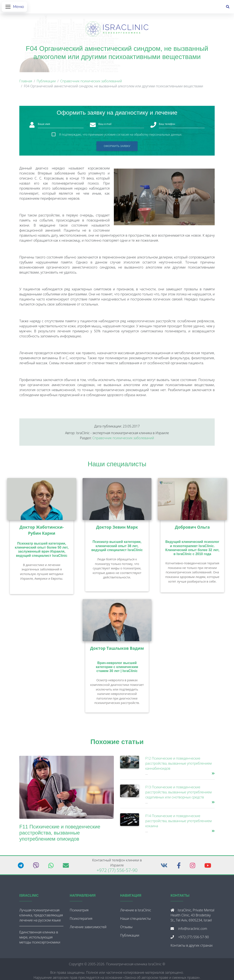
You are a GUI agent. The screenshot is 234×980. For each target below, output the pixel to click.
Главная (26, 83)
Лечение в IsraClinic (136, 912)
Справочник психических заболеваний (91, 83)
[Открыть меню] (14, 8)
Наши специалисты (117, 466)
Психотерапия (81, 920)
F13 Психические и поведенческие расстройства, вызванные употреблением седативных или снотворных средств (179, 794)
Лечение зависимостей (88, 929)
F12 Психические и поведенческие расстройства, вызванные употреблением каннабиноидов (179, 765)
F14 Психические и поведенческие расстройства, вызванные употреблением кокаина (179, 823)
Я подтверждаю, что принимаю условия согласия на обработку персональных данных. (121, 136)
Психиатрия (79, 912)
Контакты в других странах (192, 947)
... (147, 775)
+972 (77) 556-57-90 (117, 872)
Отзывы (126, 929)
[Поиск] (228, 8)
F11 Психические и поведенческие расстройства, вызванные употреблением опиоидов (60, 834)
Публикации (46, 83)
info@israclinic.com (193, 930)
